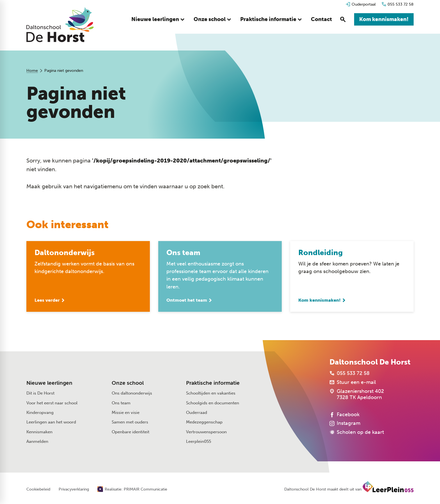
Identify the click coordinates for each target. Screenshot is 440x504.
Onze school (128, 384)
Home (32, 71)
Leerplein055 (199, 442)
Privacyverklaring (74, 490)
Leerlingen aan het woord (51, 423)
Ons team (121, 403)
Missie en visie (126, 413)
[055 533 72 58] (397, 4)
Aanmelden (37, 442)
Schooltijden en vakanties (211, 394)
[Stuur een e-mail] (353, 383)
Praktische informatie (213, 384)
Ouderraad (197, 413)
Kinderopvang (40, 413)
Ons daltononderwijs (132, 394)
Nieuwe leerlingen (49, 384)
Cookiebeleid (38, 490)
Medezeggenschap (204, 423)
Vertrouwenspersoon (206, 432)
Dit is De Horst (40, 394)
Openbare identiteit (130, 432)
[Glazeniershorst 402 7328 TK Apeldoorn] (357, 395)
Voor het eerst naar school (52, 403)
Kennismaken (39, 432)
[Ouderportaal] (361, 4)
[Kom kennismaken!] (384, 20)
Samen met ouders (130, 423)
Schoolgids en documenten (213, 403)
